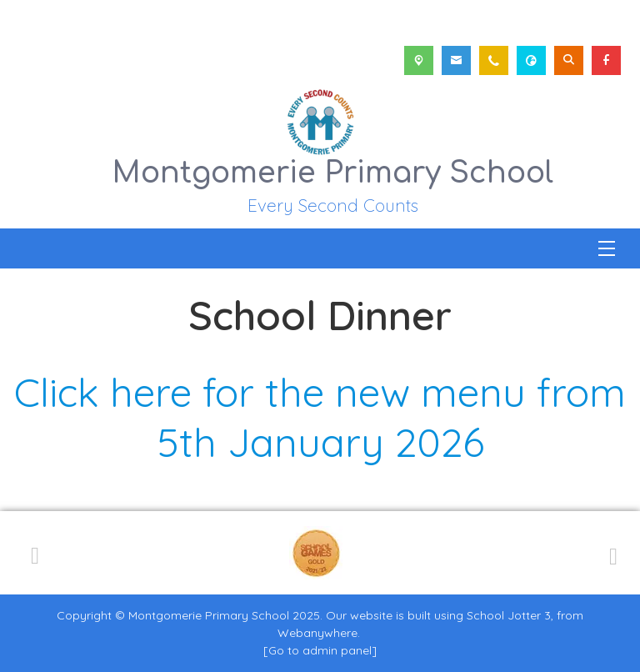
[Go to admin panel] (320, 650)
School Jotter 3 (509, 615)
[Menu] (607, 248)
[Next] (611, 554)
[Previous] (35, 553)
